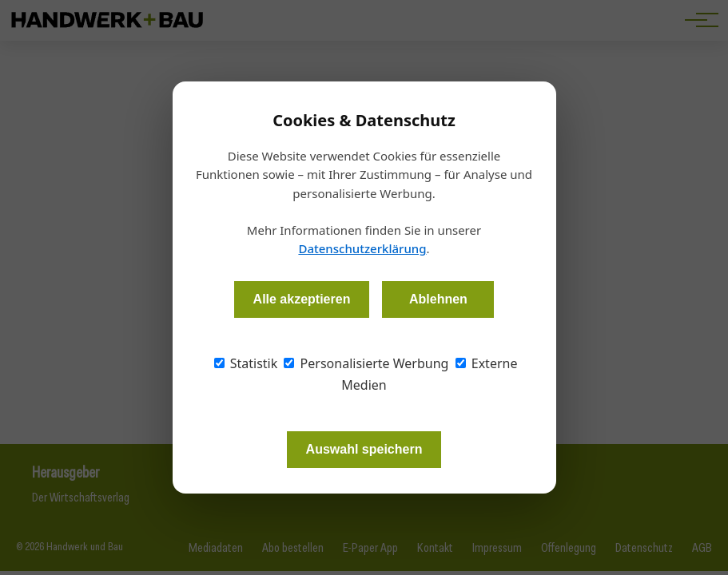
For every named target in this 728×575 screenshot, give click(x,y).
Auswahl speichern (364, 449)
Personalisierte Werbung (366, 363)
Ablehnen (438, 299)
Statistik (246, 363)
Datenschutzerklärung (362, 248)
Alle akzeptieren (302, 299)
